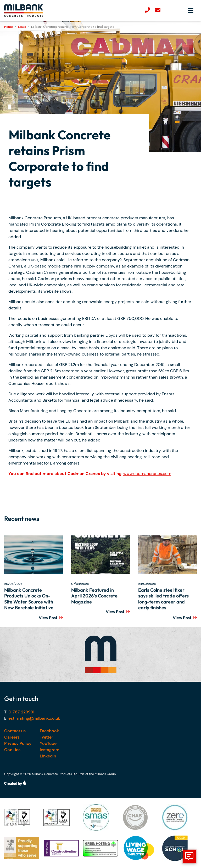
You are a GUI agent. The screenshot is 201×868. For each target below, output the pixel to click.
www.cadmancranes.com (147, 474)
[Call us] (147, 11)
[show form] (189, 856)
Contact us (15, 731)
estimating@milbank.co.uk (34, 718)
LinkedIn (48, 756)
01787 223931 (21, 712)
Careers (12, 737)
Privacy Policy (18, 743)
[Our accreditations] (22, 817)
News (22, 27)
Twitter (46, 737)
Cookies (12, 750)
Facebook (49, 731)
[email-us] (158, 11)
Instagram (50, 750)
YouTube (48, 743)
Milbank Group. (106, 774)
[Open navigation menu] (191, 10)
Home (9, 27)
